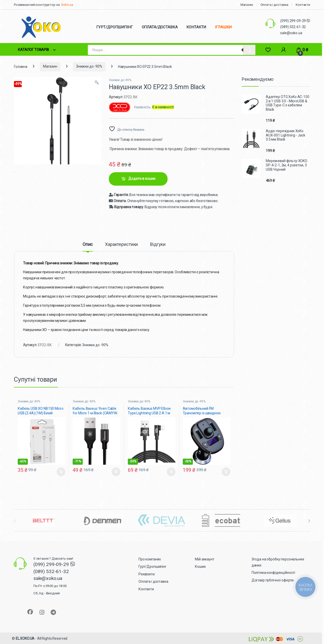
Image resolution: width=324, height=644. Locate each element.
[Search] (249, 50)
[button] (97, 83)
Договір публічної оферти (273, 580)
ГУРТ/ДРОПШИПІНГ (115, 27)
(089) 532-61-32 (293, 27)
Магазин (247, 5)
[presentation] (309, 521)
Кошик (200, 567)
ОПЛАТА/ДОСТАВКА (160, 27)
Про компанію (150, 559)
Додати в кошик (142, 179)
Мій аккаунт (205, 559)
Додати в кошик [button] (61, 472)
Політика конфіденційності (274, 573)
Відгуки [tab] (158, 245)
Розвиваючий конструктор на (37, 5)
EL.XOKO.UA (25, 638)
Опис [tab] (88, 245)
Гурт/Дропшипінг (153, 567)
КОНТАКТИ (196, 27)
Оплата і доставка (275, 5)
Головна (21, 66)
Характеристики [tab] (121, 245)
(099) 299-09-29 (293, 21)
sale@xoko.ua (291, 33)
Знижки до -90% (89, 66)
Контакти (303, 5)
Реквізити (147, 574)
